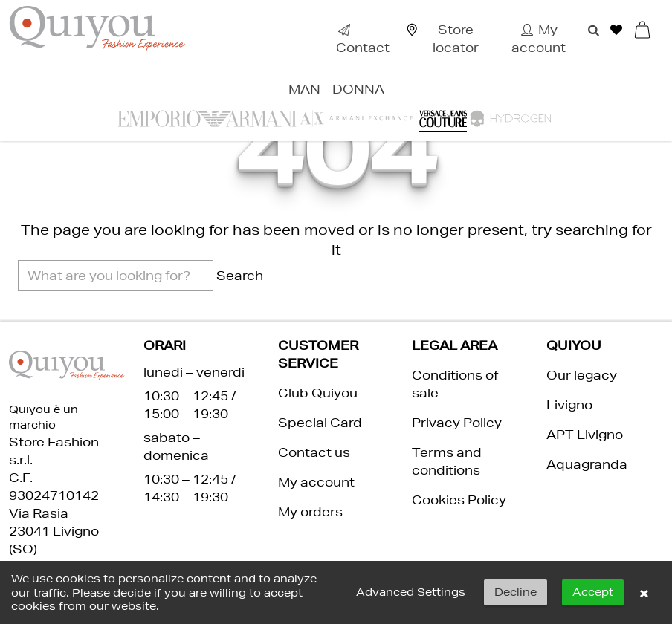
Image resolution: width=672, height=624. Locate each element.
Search (240, 275)
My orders (310, 511)
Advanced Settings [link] (411, 592)
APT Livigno (585, 434)
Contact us (314, 452)
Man (304, 89)
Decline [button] (516, 592)
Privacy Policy (457, 422)
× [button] (644, 593)
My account (316, 482)
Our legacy (582, 375)
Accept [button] (593, 592)
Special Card (320, 422)
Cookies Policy (459, 500)
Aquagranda (587, 464)
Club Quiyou (318, 393)
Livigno (569, 404)
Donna (358, 89)
